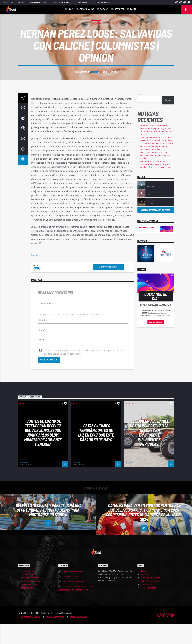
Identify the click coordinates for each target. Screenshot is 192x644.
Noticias (104, 9)
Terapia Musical (28, 608)
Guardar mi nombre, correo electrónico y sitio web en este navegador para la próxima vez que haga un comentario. (83, 371)
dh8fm (94, 82)
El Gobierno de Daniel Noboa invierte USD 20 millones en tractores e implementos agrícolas (156, 167)
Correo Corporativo (100, 2)
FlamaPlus (24, 483)
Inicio (71, 9)
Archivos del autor (108, 287)
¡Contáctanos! (80, 2)
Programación (87, 9)
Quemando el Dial (147, 248)
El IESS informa (28, 595)
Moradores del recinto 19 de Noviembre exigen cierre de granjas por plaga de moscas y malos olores (155, 185)
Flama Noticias (27, 591)
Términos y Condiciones (31, 637)
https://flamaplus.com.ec (73, 592)
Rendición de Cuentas (38, 2)
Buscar (140, 115)
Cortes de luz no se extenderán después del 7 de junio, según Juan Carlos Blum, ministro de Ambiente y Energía (43, 453)
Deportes (119, 9)
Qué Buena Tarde (29, 605)
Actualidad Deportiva (30, 601)
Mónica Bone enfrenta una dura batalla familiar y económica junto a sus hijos (155, 176)
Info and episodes (156, 342)
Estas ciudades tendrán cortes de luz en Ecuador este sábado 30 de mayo (96, 453)
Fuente (35, 276)
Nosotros (8, 2)
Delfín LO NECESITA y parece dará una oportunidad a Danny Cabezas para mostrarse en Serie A (49, 530)
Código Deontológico (60, 2)
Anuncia (20, 2)
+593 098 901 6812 (71, 597)
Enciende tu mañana (30, 598)
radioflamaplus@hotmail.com (76, 602)
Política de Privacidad (55, 637)
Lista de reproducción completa (156, 230)
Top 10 (133, 9)
